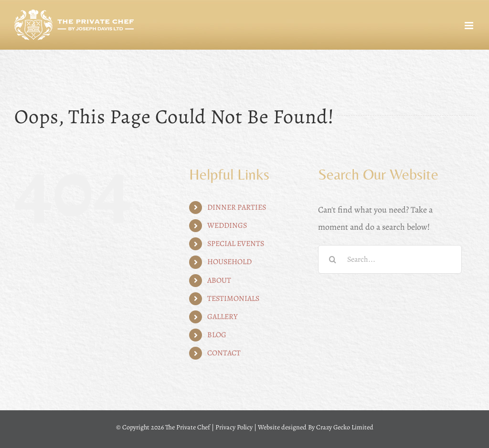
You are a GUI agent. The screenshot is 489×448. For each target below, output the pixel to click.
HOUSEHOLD (229, 262)
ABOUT (219, 280)
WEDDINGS (227, 225)
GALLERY (223, 317)
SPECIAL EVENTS (236, 244)
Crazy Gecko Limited (345, 427)
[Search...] (390, 259)
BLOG (217, 335)
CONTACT (224, 353)
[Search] (332, 259)
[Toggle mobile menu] (470, 26)
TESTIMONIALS (233, 299)
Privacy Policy (234, 427)
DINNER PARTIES (237, 207)
